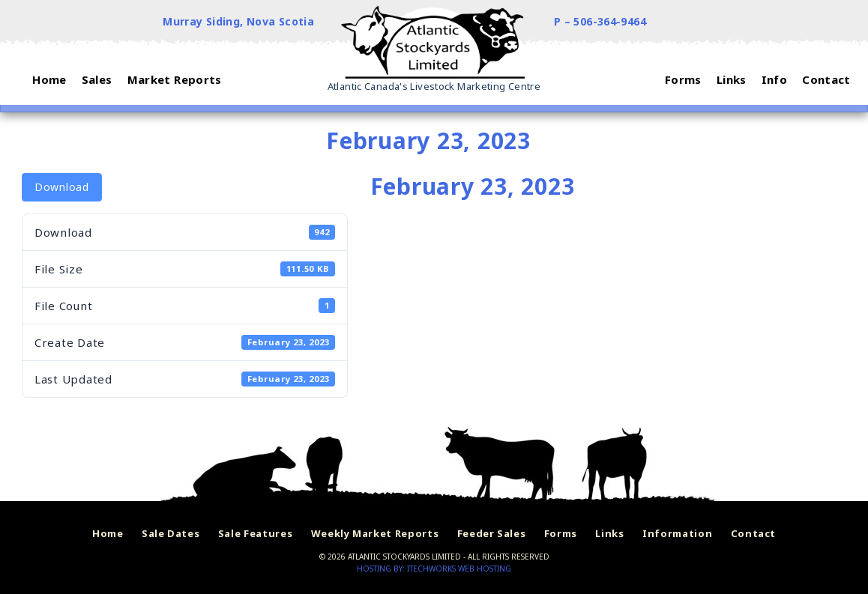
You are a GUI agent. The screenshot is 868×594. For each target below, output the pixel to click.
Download (62, 187)
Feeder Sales (492, 533)
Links (609, 533)
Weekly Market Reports (375, 533)
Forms (561, 533)
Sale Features (255, 533)
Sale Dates (171, 533)
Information (677, 533)
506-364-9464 (610, 21)
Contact (754, 533)
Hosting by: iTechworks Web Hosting (434, 569)
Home (108, 533)
